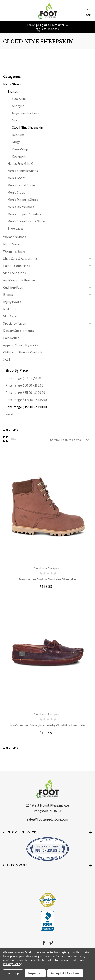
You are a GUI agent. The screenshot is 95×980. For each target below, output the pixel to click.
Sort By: (55, 440)
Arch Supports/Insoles (19, 280)
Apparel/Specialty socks (21, 345)
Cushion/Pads (13, 287)
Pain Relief (11, 338)
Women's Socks (14, 251)
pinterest (51, 943)
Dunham (18, 135)
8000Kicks (19, 99)
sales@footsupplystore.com (47, 819)
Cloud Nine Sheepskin (27, 127)
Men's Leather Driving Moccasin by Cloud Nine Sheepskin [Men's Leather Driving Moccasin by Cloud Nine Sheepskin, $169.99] (47, 725)
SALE (7, 359)
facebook (44, 943)
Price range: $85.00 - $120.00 (25, 392)
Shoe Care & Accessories (20, 258)
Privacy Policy (12, 964)
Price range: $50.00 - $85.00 (24, 385)
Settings (13, 973)
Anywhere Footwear (26, 113)
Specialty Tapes (14, 323)
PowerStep (20, 149)
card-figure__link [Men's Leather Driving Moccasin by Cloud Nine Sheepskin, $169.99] (47, 654)
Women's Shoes (15, 237)
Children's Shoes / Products (23, 352)
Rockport (19, 156)
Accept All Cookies (65, 973)
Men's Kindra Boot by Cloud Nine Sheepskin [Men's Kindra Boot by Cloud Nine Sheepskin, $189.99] (47, 579)
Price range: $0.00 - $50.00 (23, 378)
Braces (8, 295)
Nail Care (10, 309)
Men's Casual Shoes (22, 185)
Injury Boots (12, 302)
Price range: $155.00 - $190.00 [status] (26, 407)
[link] (48, 884)
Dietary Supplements (19, 331)
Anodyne (18, 106)
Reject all (35, 973)
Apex (15, 120)
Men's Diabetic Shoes (23, 200)
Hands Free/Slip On (21, 163)
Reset (10, 414)
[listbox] (76, 440)
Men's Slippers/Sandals (24, 214)
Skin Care (10, 316)
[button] (47, 76)
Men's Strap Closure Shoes (27, 221)
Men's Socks (12, 244)
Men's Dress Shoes (21, 207)
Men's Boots (17, 178)
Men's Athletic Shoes (23, 171)
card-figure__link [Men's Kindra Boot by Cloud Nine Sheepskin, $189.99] (47, 508)
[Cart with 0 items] (89, 9)
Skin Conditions (14, 273)
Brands (13, 91)
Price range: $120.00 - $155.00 (26, 400)
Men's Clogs (16, 192)
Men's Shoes (12, 84)
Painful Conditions (17, 266)
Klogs (16, 142)
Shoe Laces (16, 228)
